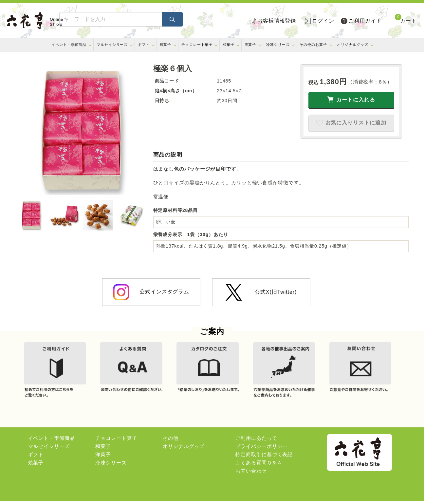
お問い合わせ (251, 474)
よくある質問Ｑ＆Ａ (259, 466)
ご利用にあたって (256, 441)
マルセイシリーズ (112, 45)
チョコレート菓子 (197, 45)
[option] (81, 130)
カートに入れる (356, 100)
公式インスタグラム (151, 292)
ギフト (144, 45)
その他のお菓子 (313, 45)
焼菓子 (166, 45)
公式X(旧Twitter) (261, 292)
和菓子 (229, 45)
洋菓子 (250, 45)
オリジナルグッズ (352, 45)
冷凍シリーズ (278, 45)
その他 (171, 441)
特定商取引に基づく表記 (264, 457)
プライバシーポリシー (261, 449)
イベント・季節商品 (69, 45)
